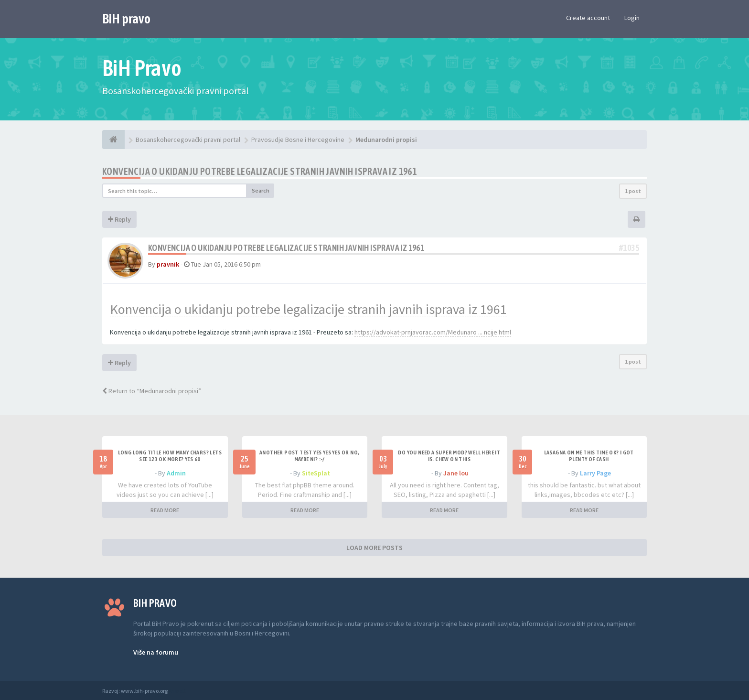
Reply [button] (119, 219)
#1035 (629, 248)
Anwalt (177, 691)
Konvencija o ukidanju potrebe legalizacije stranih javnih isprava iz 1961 (259, 171)
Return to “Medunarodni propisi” (152, 391)
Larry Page (595, 473)
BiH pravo (126, 19)
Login (632, 18)
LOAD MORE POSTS (374, 548)
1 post (633, 191)
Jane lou (456, 473)
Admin (176, 473)
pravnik (168, 264)
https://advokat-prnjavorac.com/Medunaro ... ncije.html (433, 332)
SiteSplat (316, 473)
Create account (588, 18)
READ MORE (165, 510)
